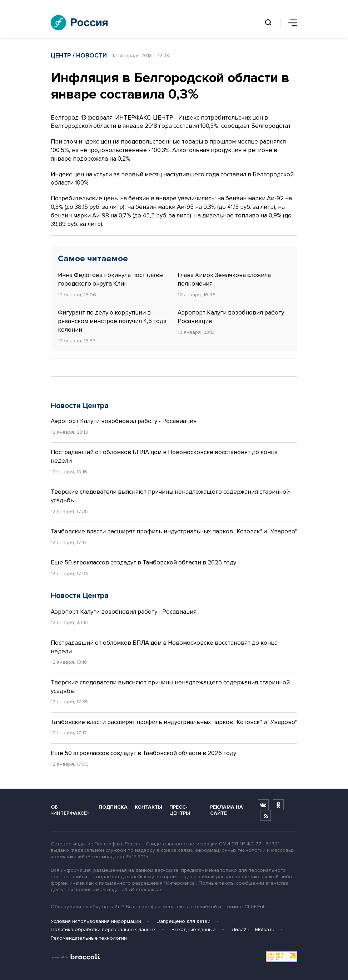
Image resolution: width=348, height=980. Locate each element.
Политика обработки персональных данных (103, 929)
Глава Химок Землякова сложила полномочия (224, 279)
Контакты (148, 807)
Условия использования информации (96, 921)
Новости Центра (80, 406)
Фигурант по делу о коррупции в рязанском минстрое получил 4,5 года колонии (112, 321)
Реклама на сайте (227, 810)
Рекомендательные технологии (89, 938)
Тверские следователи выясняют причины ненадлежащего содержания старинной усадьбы (170, 496)
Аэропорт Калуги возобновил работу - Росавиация (233, 317)
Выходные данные (194, 929)
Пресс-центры (180, 810)
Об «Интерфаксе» (70, 810)
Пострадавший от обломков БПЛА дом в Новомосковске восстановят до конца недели (164, 456)
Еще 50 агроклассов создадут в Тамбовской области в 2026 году (143, 562)
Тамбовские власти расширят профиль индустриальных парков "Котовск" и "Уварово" (174, 531)
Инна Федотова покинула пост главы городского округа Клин (111, 279)
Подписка (113, 807)
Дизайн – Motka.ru (253, 929)
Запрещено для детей (184, 921)
